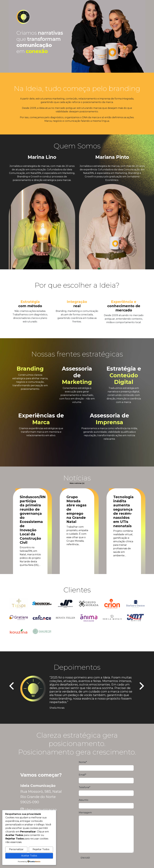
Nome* (83, 762)
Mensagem (85, 813)
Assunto (84, 800)
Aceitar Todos (29, 856)
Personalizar (16, 849)
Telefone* (85, 787)
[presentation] (12, 686)
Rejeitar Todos (41, 849)
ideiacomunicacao (41, 810)
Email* (82, 775)
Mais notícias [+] (77, 483)
